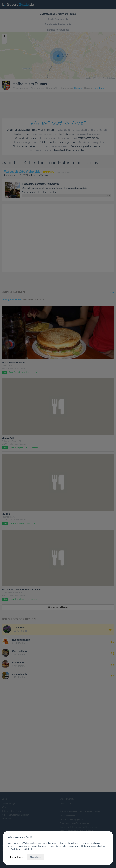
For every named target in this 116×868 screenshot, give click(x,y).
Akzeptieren (36, 857)
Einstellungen (17, 857)
